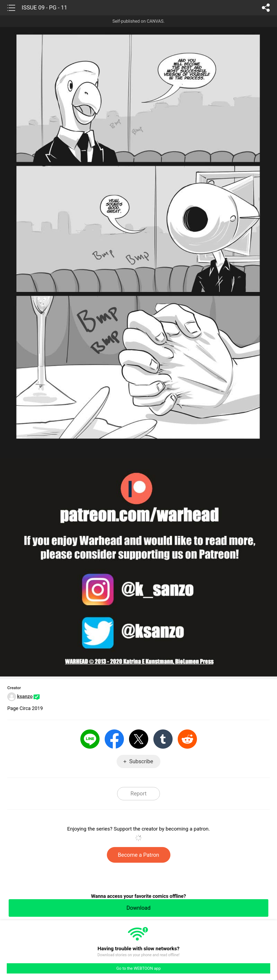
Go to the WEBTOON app (138, 968)
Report (138, 794)
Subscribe (141, 761)
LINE (90, 739)
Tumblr (163, 739)
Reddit (187, 739)
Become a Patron (139, 855)
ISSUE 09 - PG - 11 (44, 8)
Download (138, 908)
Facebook (114, 739)
